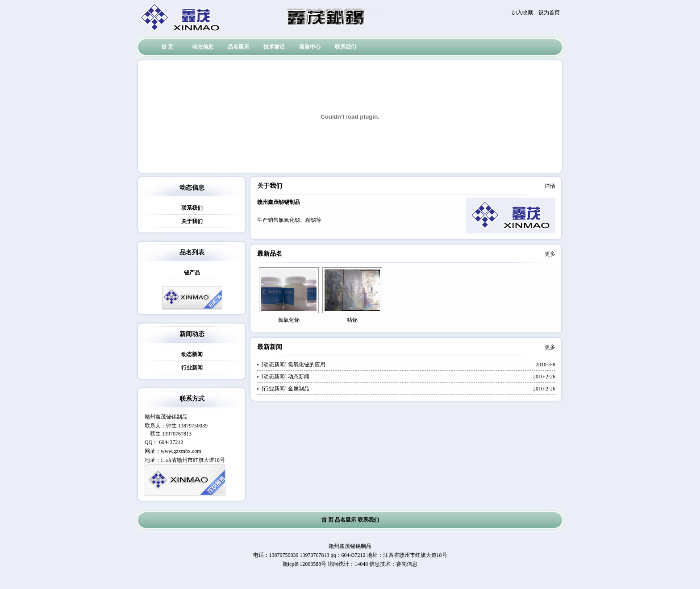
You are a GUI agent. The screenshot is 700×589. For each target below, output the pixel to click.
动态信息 (203, 47)
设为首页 (549, 12)
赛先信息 (407, 564)
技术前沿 (274, 47)
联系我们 (346, 47)
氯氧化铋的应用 (307, 365)
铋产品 (192, 273)
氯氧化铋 (289, 320)
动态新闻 (192, 354)
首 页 (167, 47)
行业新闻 (192, 368)
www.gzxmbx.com (181, 451)
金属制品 (299, 389)
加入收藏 (522, 12)
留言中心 (310, 47)
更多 (550, 254)
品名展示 (238, 47)
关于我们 (192, 221)
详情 (550, 186)
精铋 (352, 320)
